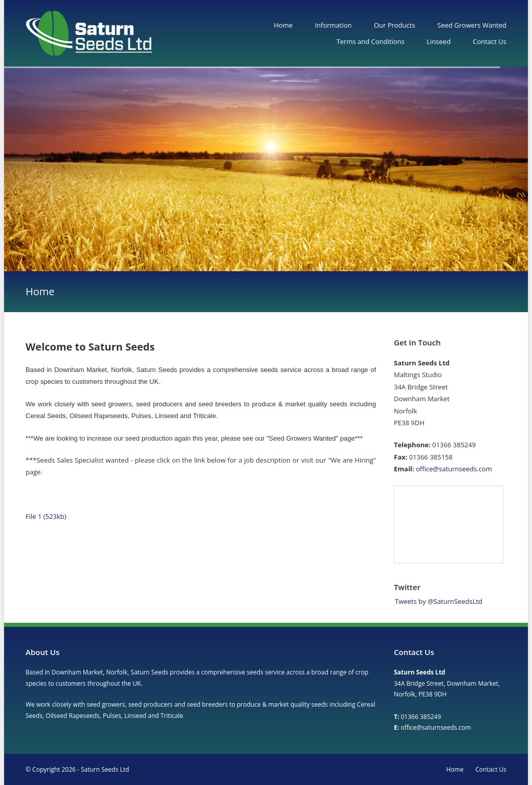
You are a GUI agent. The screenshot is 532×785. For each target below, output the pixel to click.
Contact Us (490, 41)
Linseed (439, 41)
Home (283, 25)
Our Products (395, 25)
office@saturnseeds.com (454, 469)
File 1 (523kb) (46, 516)
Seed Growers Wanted (472, 25)
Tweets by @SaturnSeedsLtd (439, 601)
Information (333, 25)
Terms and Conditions (371, 41)
